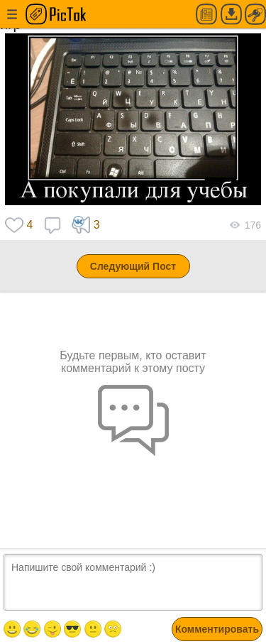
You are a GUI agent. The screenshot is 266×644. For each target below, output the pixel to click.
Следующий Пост (133, 266)
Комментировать (217, 629)
